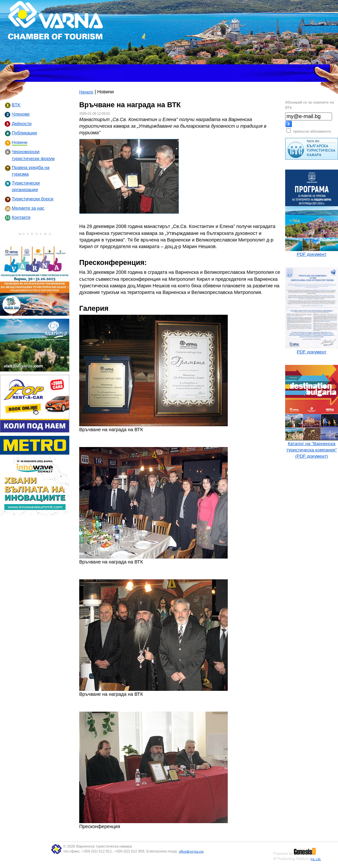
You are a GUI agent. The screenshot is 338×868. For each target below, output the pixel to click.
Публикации (24, 133)
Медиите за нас (28, 208)
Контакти (21, 217)
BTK (16, 105)
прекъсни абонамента (312, 131)
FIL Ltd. (316, 859)
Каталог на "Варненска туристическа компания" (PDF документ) (311, 450)
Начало (86, 92)
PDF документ (312, 254)
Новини (20, 142)
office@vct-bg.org (191, 851)
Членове (21, 114)
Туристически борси (33, 199)
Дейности (22, 124)
